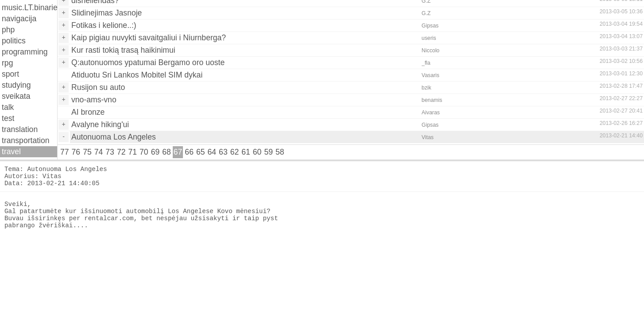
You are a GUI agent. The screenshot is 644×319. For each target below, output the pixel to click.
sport (10, 74)
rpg (7, 63)
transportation (26, 140)
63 (223, 152)
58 (280, 152)
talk (8, 107)
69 (155, 152)
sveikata (16, 96)
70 (144, 152)
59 (268, 152)
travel (11, 152)
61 (246, 152)
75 (87, 152)
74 (99, 152)
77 (65, 152)
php (8, 30)
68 (167, 152)
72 (121, 152)
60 (257, 152)
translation (20, 129)
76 (76, 152)
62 (235, 152)
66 (189, 152)
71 (132, 152)
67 (178, 152)
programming (25, 52)
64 (212, 152)
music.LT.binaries (29, 8)
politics (14, 41)
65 (201, 152)
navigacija (19, 19)
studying (16, 85)
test (8, 118)
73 (110, 152)
